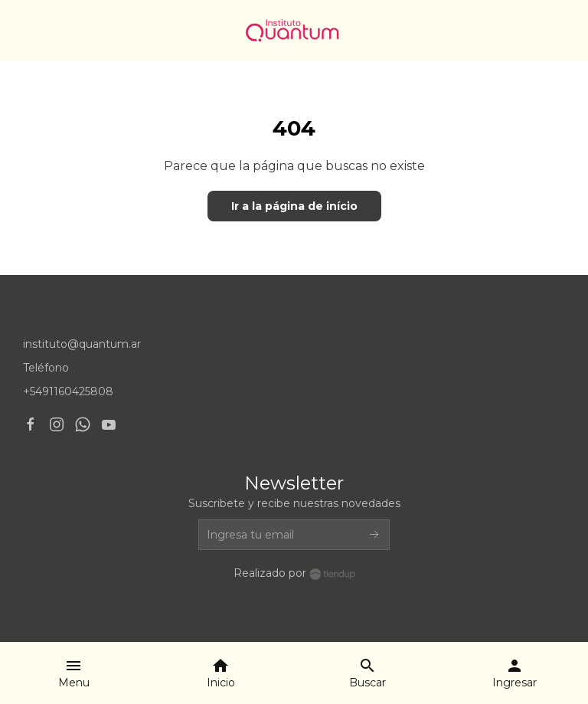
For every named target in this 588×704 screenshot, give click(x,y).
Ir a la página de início (294, 206)
